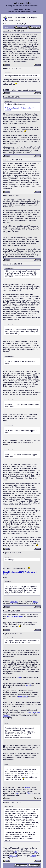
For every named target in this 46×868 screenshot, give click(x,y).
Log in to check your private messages (19, 11)
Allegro (33, 856)
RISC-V (35, 602)
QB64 (36, 852)
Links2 (17, 793)
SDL (16, 852)
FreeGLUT (13, 856)
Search (21, 9)
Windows (30, 793)
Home (16, 9)
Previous (13, 24)
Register (27, 9)
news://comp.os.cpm (32, 712)
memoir (29, 685)
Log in (34, 11)
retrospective (23, 697)
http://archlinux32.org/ (15, 616)
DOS (16, 18)
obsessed (7, 716)
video (19, 677)
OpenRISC (14, 602)
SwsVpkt (28, 787)
